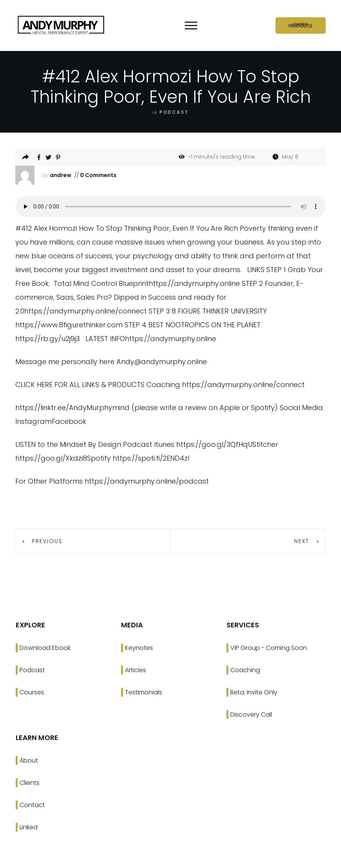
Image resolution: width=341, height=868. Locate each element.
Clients (30, 783)
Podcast (32, 670)
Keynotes (139, 648)
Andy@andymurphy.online (162, 362)
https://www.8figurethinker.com (69, 325)
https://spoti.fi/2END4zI (151, 458)
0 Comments (98, 175)
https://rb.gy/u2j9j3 (48, 339)
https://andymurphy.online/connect (85, 311)
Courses (32, 692)
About (29, 761)
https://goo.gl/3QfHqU (214, 444)
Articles (135, 670)
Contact (32, 805)
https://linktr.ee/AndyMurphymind (72, 408)
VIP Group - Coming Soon (269, 648)
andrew (61, 175)
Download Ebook (45, 648)
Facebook (69, 421)
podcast (174, 112)
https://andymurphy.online (194, 283)
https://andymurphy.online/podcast (147, 481)
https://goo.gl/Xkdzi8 (51, 458)
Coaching (245, 670)
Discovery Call (251, 715)
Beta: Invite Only (254, 692)
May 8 (290, 157)
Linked (29, 827)
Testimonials (143, 692)
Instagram (34, 421)
